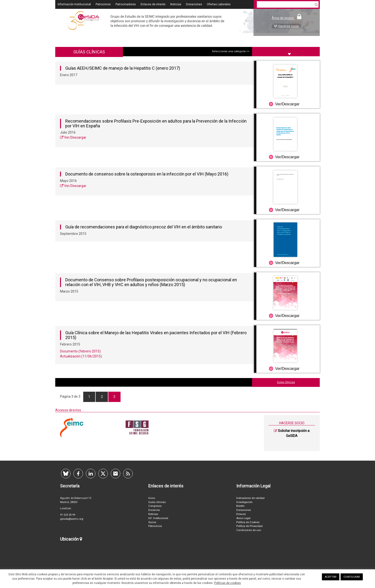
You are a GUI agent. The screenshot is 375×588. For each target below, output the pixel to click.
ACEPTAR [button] (331, 577)
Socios (152, 522)
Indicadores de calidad (250, 498)
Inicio (152, 498)
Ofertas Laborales (219, 4)
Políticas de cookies (227, 583)
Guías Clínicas (286, 382)
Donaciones (194, 4)
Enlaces (241, 514)
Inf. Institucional (158, 518)
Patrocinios (103, 4)
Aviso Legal (243, 518)
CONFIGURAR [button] (352, 577)
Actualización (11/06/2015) (81, 356)
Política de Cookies (248, 522)
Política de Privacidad (249, 526)
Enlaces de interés (153, 4)
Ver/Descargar (73, 137)
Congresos (155, 506)
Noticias (176, 4)
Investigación (244, 502)
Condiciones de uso (249, 530)
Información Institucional (74, 4)
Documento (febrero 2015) (80, 351)
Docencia (154, 510)
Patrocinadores (126, 4)
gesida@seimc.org (72, 519)
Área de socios (287, 18)
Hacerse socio (287, 26)
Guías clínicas (157, 502)
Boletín (240, 506)
